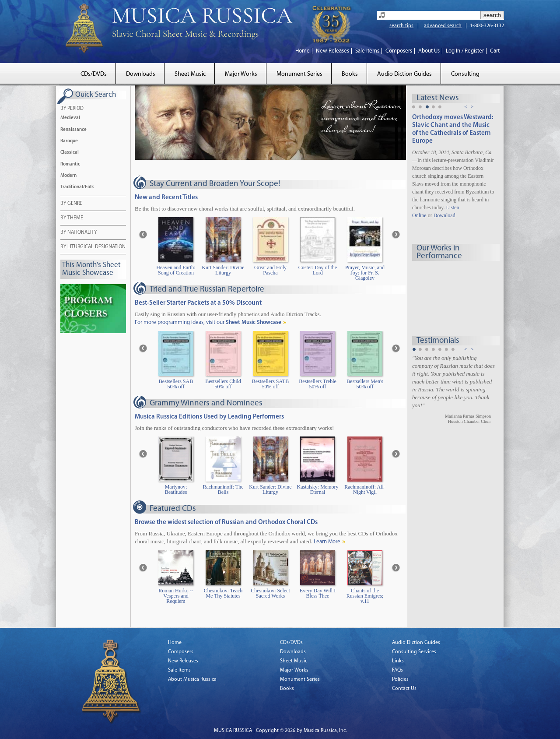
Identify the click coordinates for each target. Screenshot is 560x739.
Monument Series (299, 74)
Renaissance (73, 130)
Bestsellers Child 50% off (223, 384)
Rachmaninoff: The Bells (223, 490)
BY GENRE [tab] (71, 204)
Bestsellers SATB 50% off (270, 384)
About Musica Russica (192, 679)
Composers (399, 51)
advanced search (443, 26)
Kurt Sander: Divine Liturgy (223, 270)
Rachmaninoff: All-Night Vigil (365, 490)
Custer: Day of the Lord (318, 270)
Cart (495, 51)
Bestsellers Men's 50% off (365, 384)
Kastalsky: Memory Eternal (318, 490)
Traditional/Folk (77, 187)
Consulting (465, 74)
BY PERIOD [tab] (72, 109)
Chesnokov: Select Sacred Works (270, 593)
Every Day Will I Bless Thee (318, 593)
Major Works (241, 74)
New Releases (332, 51)
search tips (401, 26)
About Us (429, 51)
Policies (400, 679)
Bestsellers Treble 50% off (318, 384)
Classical (70, 153)
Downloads (141, 74)
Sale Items (367, 51)
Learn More (327, 542)
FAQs (397, 670)
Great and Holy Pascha (270, 270)
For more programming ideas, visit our (208, 322)
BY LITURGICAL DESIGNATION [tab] (93, 247)
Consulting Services (414, 652)
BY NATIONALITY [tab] (79, 233)
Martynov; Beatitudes (176, 490)
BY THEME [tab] (72, 218)
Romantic (70, 164)
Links (398, 661)
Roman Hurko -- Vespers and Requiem (176, 596)
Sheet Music (190, 74)
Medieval (70, 118)
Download (444, 215)
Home (303, 51)
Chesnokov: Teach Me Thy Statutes (223, 593)
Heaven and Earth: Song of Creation (176, 270)
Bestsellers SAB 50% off (176, 384)
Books (350, 74)
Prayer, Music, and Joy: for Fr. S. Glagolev (365, 273)
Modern (68, 176)
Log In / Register (465, 51)
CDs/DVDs (94, 74)
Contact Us (404, 689)
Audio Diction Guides (404, 74)
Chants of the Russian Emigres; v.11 (365, 596)
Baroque (69, 141)
